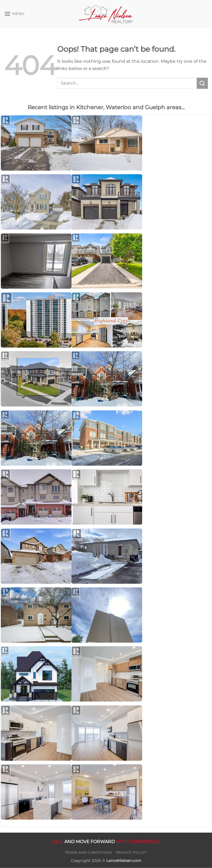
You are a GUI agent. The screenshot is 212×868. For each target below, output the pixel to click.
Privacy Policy (132, 852)
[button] (14, 14)
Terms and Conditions (88, 852)
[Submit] (202, 83)
